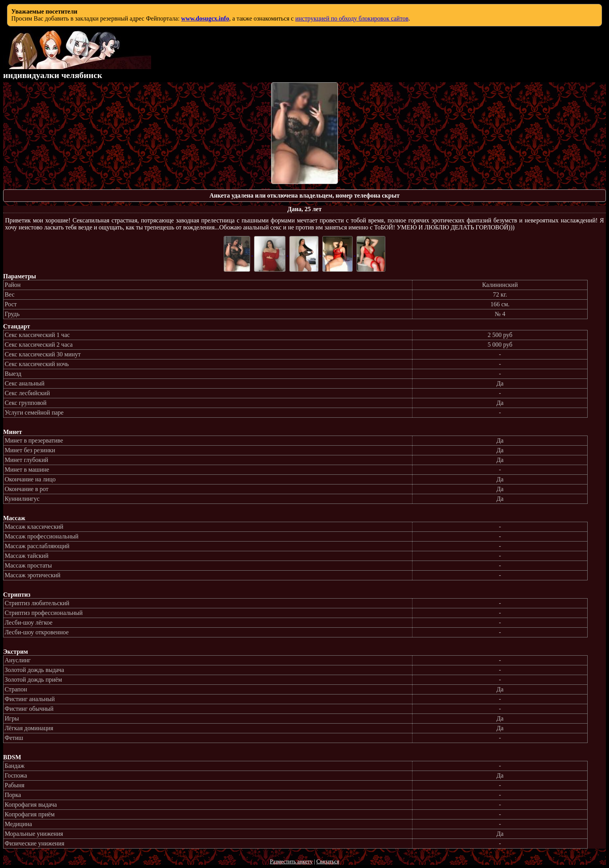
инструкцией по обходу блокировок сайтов (352, 18)
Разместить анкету (291, 862)
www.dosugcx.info (205, 18)
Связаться (328, 862)
